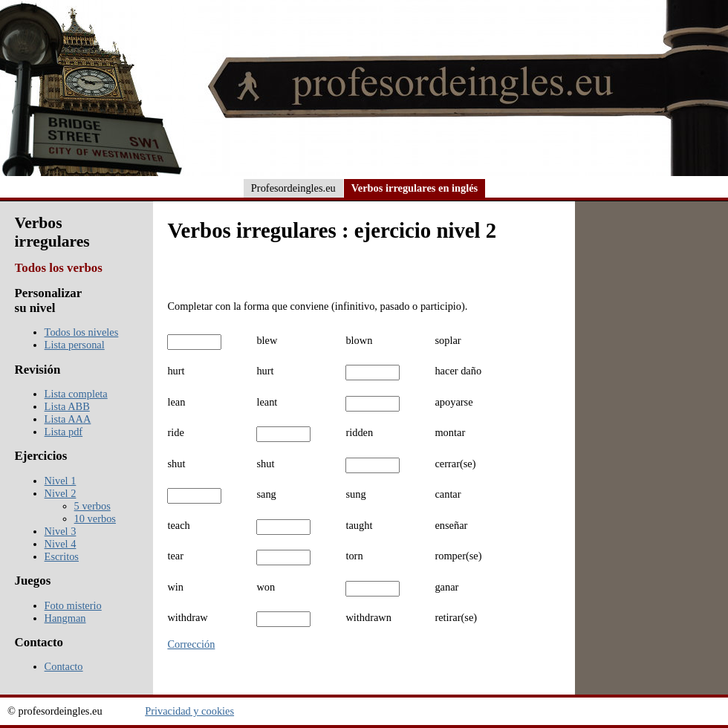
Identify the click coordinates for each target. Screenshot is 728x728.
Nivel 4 (61, 544)
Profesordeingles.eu (293, 188)
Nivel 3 (61, 531)
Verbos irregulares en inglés (415, 188)
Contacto (64, 666)
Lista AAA (68, 419)
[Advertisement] (651, 432)
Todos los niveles (82, 332)
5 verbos (92, 506)
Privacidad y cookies (189, 711)
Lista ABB (67, 406)
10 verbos (95, 519)
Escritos (62, 556)
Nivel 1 (61, 481)
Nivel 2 (61, 493)
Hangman (65, 618)
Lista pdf (64, 432)
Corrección (191, 644)
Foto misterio (73, 605)
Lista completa (76, 394)
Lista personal (75, 345)
